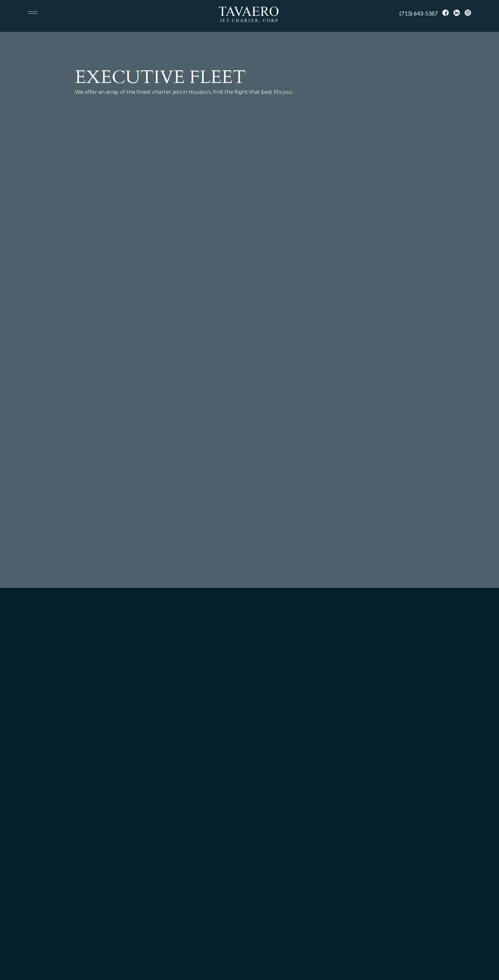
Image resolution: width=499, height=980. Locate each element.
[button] (36, 13)
